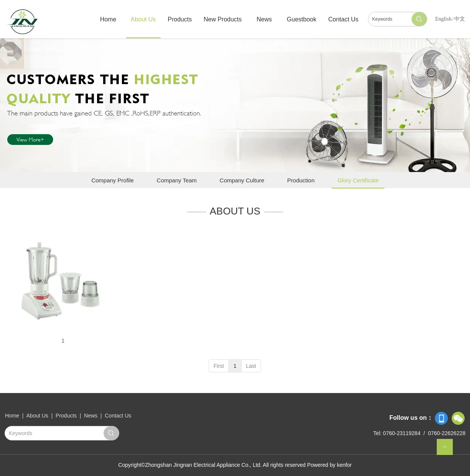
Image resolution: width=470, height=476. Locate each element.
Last (251, 366)
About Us (38, 416)
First (219, 366)
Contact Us (118, 416)
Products (66, 416)
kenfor (344, 465)
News (91, 416)
